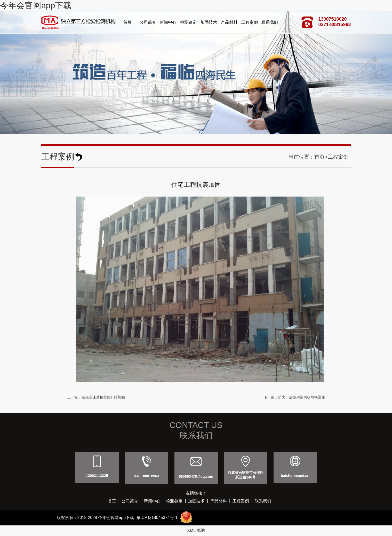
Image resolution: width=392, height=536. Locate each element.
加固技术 (209, 22)
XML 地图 (196, 530)
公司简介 (148, 22)
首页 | (115, 501)
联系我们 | (266, 501)
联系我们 (270, 22)
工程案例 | (244, 501)
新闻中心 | (155, 501)
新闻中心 (168, 22)
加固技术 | (199, 501)
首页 (127, 22)
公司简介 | (133, 501)
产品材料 (229, 22)
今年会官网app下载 (36, 5)
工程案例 (250, 22)
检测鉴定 (188, 22)
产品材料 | (221, 501)
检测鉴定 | (177, 501)
